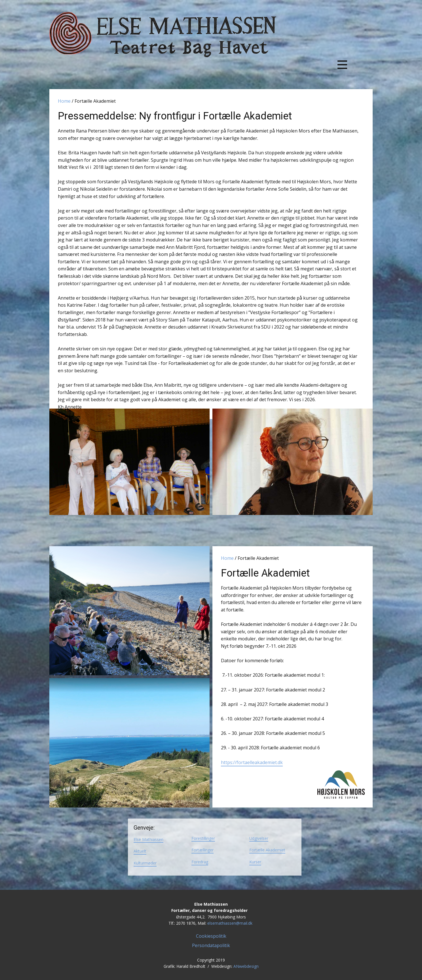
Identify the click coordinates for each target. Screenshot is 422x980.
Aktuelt (140, 851)
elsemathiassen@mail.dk (230, 923)
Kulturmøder (145, 863)
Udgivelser (259, 838)
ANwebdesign (246, 966)
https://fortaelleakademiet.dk (252, 762)
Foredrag (200, 862)
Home (64, 101)
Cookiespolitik (211, 936)
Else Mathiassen (148, 839)
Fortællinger (202, 850)
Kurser (255, 862)
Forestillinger (203, 838)
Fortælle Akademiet (267, 850)
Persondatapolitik (211, 945)
